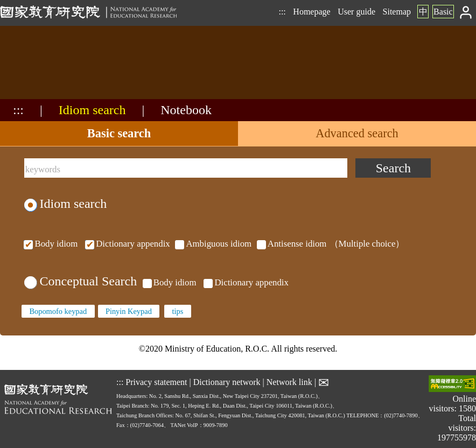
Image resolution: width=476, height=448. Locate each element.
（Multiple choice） (213, 244)
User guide (356, 12)
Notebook (186, 110)
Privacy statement (156, 382)
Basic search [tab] (119, 133)
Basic (443, 12)
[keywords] (186, 168)
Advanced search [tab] (357, 133)
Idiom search (92, 110)
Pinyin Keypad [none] (129, 311)
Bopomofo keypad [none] (58, 311)
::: (282, 12)
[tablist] (238, 134)
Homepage (311, 12)
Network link (289, 382)
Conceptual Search (80, 281)
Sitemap (397, 12)
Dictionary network (227, 382)
